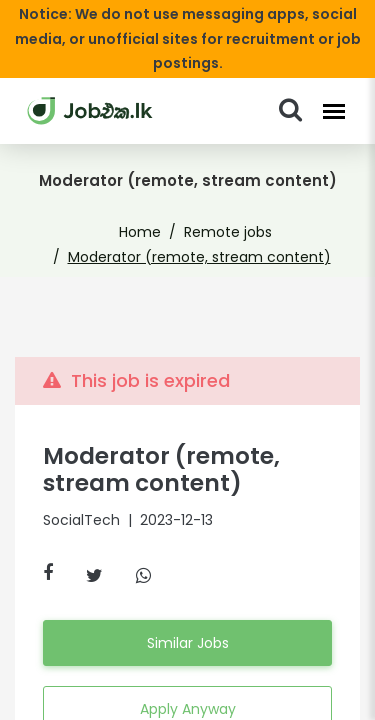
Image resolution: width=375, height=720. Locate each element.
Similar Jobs (187, 618)
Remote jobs (224, 208)
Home (146, 208)
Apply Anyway (187, 684)
